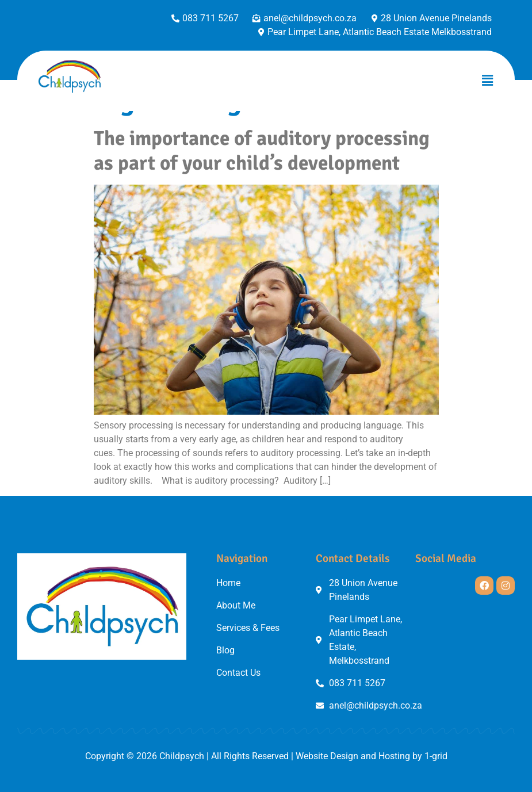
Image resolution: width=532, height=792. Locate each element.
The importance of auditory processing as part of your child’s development (262, 150)
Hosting (394, 756)
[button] (488, 81)
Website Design (327, 756)
